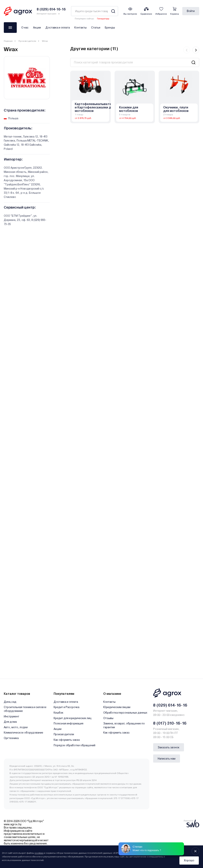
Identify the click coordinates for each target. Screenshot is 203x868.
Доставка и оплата (58, 28)
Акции (37, 28)
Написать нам (167, 759)
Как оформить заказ (67, 740)
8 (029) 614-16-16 (170, 705)
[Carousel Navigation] (191, 50)
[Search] (113, 11)
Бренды (110, 28)
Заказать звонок (169, 747)
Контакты (80, 28)
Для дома (10, 722)
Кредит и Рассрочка (66, 707)
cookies (39, 853)
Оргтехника (11, 738)
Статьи (96, 28)
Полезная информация (68, 723)
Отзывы (108, 718)
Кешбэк (59, 713)
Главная (8, 41)
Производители (27, 41)
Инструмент (12, 716)
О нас (25, 28)
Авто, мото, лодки (16, 727)
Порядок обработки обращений (74, 745)
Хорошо (189, 860)
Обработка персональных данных (125, 713)
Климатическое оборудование (23, 733)
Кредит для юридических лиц (73, 718)
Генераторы (103, 19)
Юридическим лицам (117, 707)
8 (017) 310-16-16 (170, 723)
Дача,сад (10, 702)
